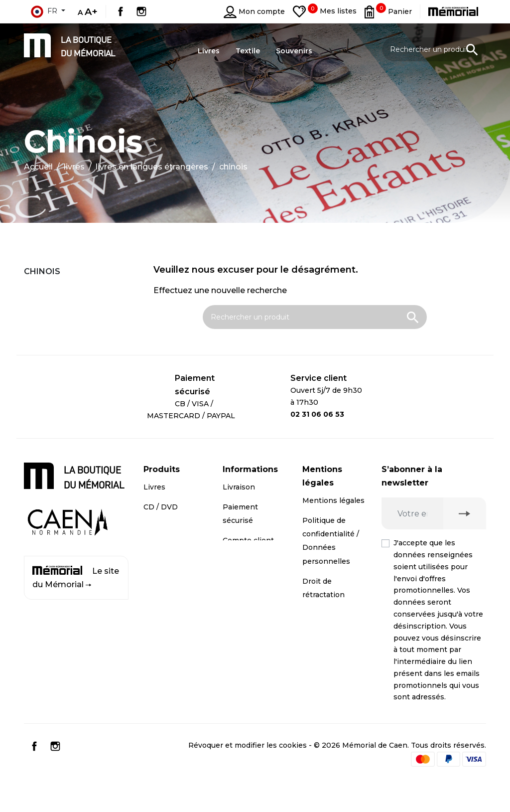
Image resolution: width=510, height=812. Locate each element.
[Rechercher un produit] (434, 49)
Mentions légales (333, 500)
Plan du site (244, 594)
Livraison (239, 487)
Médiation (320, 615)
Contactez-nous (252, 574)
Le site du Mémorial (76, 577)
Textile (156, 547)
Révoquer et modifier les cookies (248, 775)
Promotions (165, 567)
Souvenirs (161, 527)
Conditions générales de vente (325, 648)
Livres (154, 487)
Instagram (141, 11)
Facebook (121, 11)
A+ (91, 11)
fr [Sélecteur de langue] (44, 11)
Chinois (42, 271)
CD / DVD (161, 507)
